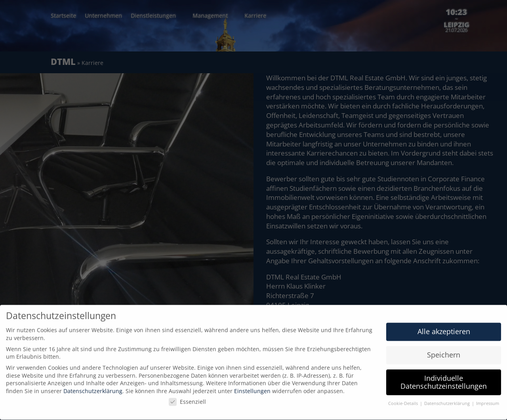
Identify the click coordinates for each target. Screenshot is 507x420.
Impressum (488, 400)
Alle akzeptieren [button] (444, 328)
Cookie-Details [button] (404, 400)
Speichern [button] (444, 351)
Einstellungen (252, 387)
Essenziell (187, 398)
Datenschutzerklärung (93, 387)
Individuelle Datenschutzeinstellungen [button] (444, 378)
